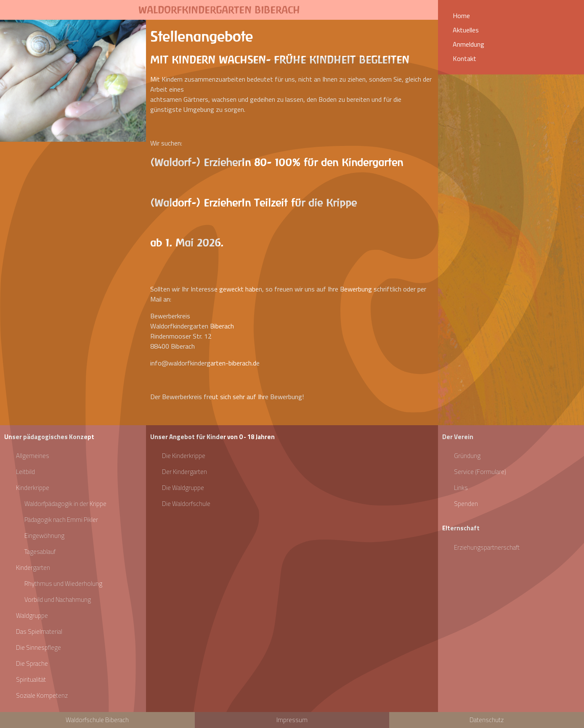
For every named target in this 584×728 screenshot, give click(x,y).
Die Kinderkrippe (184, 456)
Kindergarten (33, 568)
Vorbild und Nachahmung (58, 600)
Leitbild (25, 472)
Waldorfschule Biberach (97, 720)
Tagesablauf (40, 552)
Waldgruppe (32, 615)
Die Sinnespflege (38, 647)
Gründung (467, 456)
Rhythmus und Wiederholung (63, 584)
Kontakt (465, 58)
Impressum (292, 720)
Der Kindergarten (184, 472)
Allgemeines (33, 456)
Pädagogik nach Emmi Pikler (61, 520)
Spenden (466, 504)
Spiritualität (31, 679)
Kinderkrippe (33, 488)
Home (461, 16)
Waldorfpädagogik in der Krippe (65, 504)
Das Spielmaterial (39, 631)
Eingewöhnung (44, 536)
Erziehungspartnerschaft (487, 547)
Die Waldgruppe (183, 488)
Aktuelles (466, 30)
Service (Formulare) (480, 472)
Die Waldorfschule (186, 504)
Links (461, 488)
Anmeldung (469, 44)
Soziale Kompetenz (42, 695)
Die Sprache (32, 663)
